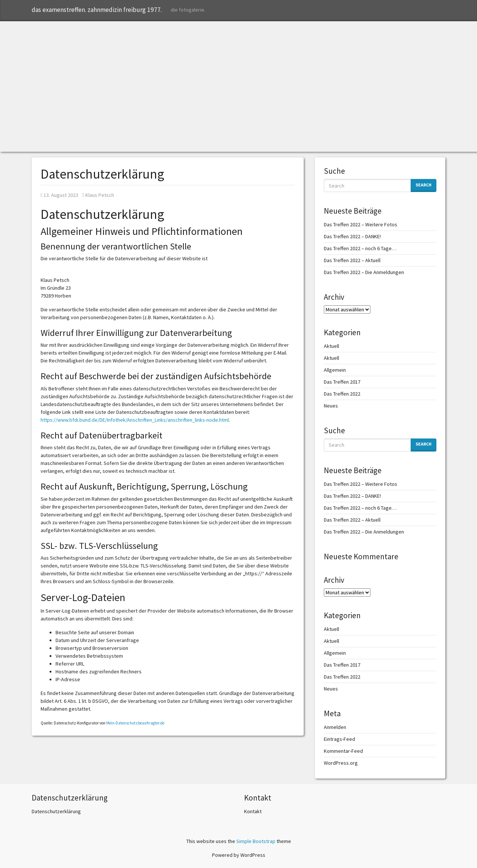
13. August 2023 (59, 195)
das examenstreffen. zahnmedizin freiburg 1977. (97, 10)
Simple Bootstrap (256, 841)
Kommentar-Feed (343, 751)
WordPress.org (341, 763)
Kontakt (253, 811)
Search (424, 185)
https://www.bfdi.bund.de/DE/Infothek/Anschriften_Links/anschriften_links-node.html (135, 420)
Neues (331, 406)
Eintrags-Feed (339, 739)
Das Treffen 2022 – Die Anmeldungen (364, 272)
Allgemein (335, 370)
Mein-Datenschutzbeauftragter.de (135, 723)
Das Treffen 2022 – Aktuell (352, 260)
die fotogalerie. (188, 10)
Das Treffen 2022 (342, 394)
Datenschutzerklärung (56, 811)
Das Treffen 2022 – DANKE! (352, 236)
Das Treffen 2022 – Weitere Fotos (361, 224)
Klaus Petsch (98, 195)
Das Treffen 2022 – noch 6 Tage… (360, 248)
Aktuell (331, 346)
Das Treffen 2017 (342, 382)
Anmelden (335, 727)
